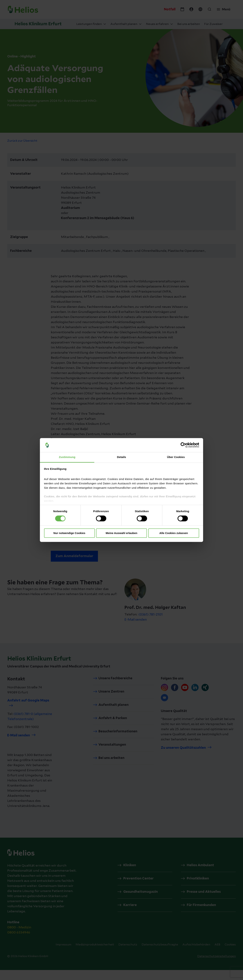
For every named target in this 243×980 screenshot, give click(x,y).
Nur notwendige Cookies (69, 533)
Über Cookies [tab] (176, 457)
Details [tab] (122, 457)
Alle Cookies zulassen (174, 533)
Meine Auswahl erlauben (122, 533)
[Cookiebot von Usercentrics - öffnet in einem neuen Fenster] (183, 445)
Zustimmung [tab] (67, 457)
